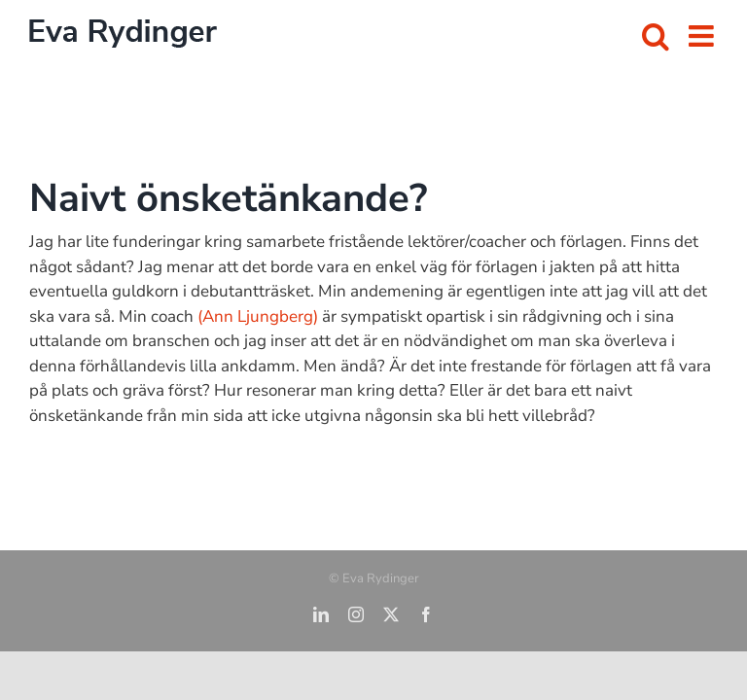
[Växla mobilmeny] (703, 36)
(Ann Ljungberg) (258, 316)
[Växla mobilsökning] (656, 36)
